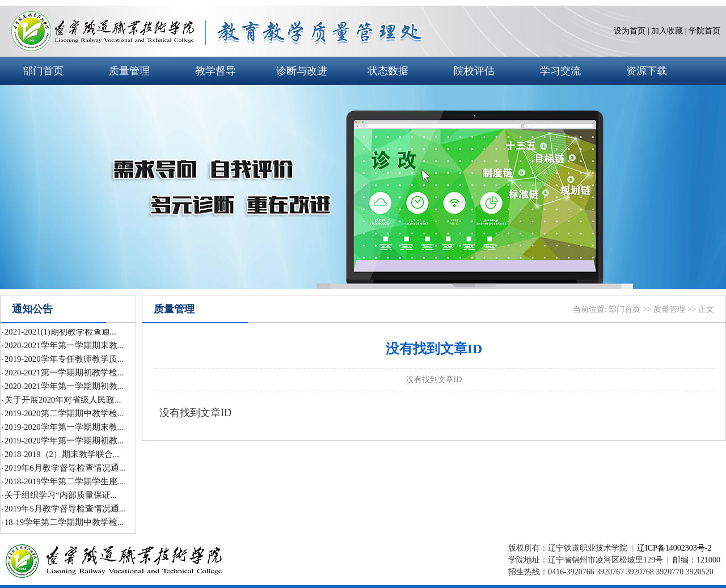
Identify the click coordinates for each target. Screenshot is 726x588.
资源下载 (647, 71)
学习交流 (560, 71)
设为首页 (630, 31)
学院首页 (704, 31)
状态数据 (388, 71)
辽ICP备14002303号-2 (674, 548)
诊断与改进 (302, 71)
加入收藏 (667, 31)
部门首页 (43, 71)
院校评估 (474, 71)
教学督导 (216, 71)
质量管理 (129, 71)
